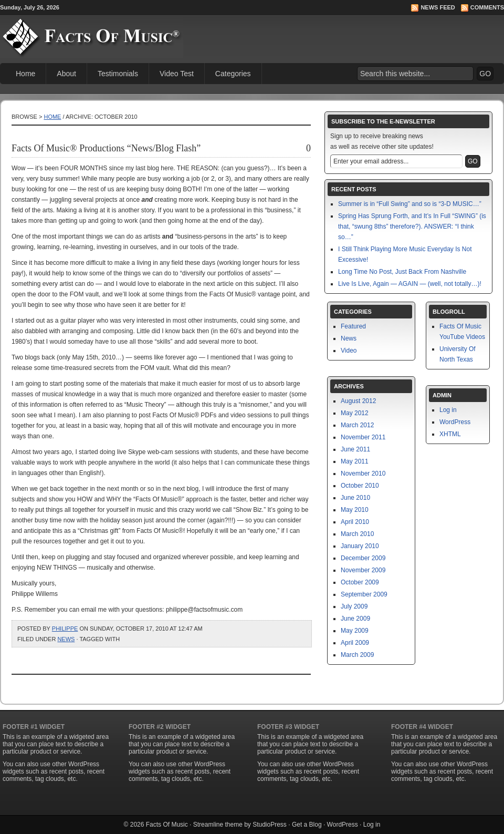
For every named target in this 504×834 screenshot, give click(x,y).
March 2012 (357, 425)
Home (25, 74)
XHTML (450, 434)
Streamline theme (218, 825)
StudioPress (270, 825)
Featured (353, 326)
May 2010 (355, 510)
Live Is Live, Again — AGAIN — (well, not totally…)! (410, 284)
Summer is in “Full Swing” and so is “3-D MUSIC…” (410, 204)
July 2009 (354, 606)
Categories (233, 74)
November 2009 (363, 570)
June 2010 (355, 498)
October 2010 (360, 486)
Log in (448, 410)
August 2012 (358, 401)
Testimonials (118, 74)
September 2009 (364, 594)
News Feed (438, 7)
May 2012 (355, 413)
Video (349, 351)
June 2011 (355, 449)
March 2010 (357, 534)
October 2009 (360, 582)
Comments (487, 7)
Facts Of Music (167, 825)
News (66, 639)
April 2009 (355, 643)
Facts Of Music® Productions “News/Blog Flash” (106, 148)
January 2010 (360, 546)
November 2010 (363, 473)
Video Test (177, 74)
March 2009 (357, 655)
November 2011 (363, 437)
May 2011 (355, 461)
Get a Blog (307, 825)
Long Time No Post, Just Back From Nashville (402, 272)
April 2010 (355, 522)
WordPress (455, 422)
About (66, 74)
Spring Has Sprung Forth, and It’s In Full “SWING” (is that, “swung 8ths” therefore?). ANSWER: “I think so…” (412, 226)
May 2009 (355, 631)
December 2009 (363, 558)
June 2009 (355, 619)
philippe (65, 629)
